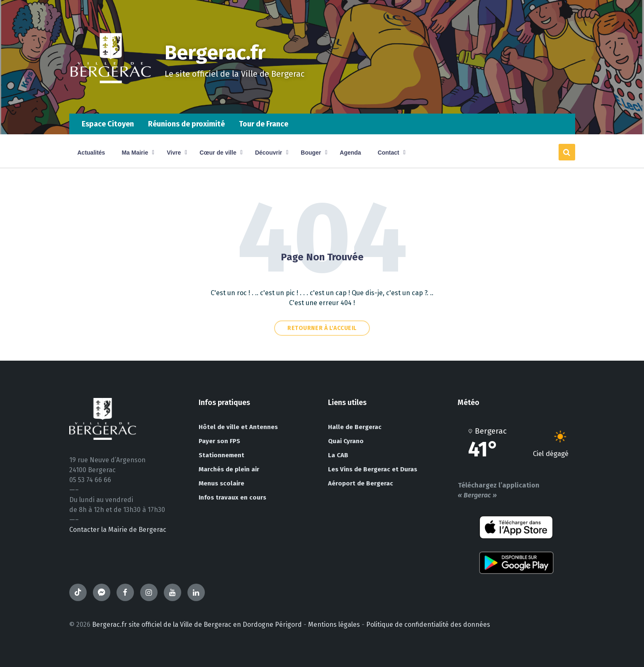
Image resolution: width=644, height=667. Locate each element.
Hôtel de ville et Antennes (238, 427)
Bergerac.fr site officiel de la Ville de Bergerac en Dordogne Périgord (197, 625)
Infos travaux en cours (232, 497)
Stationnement (221, 455)
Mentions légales (334, 625)
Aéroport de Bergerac (361, 483)
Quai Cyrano (346, 441)
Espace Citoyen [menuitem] (108, 124)
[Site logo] (111, 97)
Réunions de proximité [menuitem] (186, 124)
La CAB (338, 455)
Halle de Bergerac (355, 427)
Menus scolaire (221, 483)
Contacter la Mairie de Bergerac (118, 530)
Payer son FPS (219, 441)
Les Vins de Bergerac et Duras (373, 469)
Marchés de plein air (229, 469)
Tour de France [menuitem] (264, 124)
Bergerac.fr (215, 53)
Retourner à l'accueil (322, 328)
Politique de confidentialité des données (428, 625)
